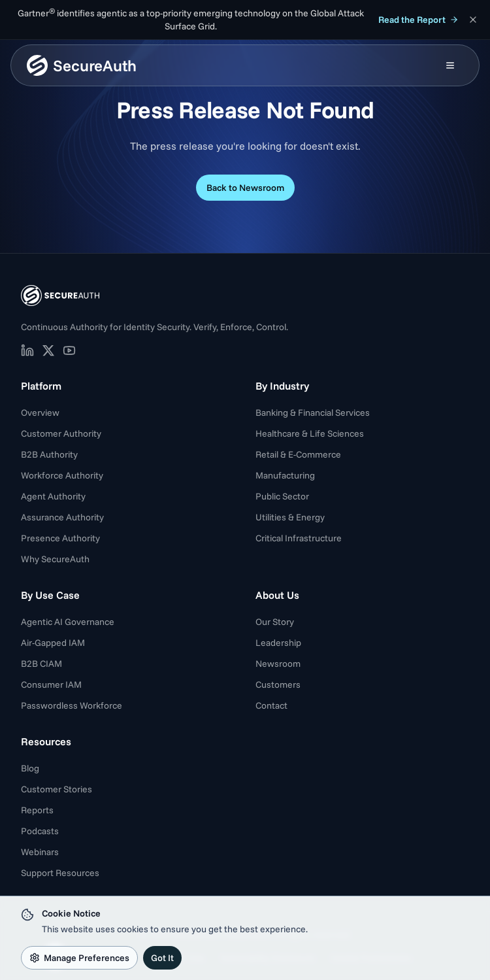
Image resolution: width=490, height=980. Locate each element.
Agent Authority (53, 496)
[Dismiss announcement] (473, 20)
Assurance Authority (62, 517)
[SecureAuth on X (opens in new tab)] (48, 350)
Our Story (275, 622)
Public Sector (282, 496)
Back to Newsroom (245, 188)
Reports (37, 810)
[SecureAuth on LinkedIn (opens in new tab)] (27, 350)
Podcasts (40, 831)
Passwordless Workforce (72, 705)
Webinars (40, 852)
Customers (278, 684)
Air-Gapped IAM (53, 643)
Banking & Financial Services (313, 413)
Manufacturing (285, 475)
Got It (162, 958)
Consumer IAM (51, 684)
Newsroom (278, 664)
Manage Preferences (79, 958)
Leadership (278, 643)
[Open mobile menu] (450, 65)
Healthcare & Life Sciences (310, 433)
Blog (30, 768)
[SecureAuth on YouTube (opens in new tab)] (69, 350)
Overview (40, 413)
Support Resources (60, 873)
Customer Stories (57, 789)
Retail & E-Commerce (298, 454)
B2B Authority (49, 454)
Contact (271, 705)
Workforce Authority (62, 475)
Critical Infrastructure (299, 538)
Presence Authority (60, 538)
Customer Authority (61, 433)
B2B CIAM (41, 664)
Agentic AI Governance (68, 622)
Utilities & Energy (290, 517)
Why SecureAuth (55, 559)
